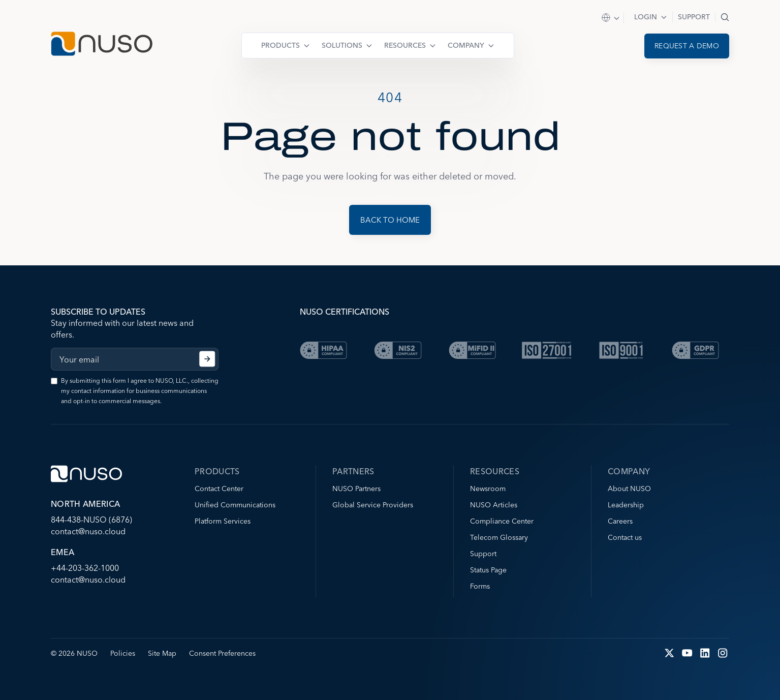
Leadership (626, 505)
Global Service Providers (373, 505)
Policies (123, 653)
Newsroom (488, 489)
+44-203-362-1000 (85, 568)
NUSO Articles (494, 505)
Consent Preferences (222, 653)
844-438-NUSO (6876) (91, 520)
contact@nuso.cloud (88, 531)
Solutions (342, 45)
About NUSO (629, 489)
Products (280, 45)
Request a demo (687, 46)
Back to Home (390, 220)
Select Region (611, 18)
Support (694, 17)
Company (466, 45)
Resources (405, 45)
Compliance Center (502, 521)
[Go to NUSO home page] (102, 45)
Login (646, 17)
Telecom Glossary (499, 537)
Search (725, 17)
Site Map (162, 653)
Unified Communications (235, 505)
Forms (480, 586)
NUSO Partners (356, 489)
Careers (620, 521)
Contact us (625, 537)
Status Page (488, 570)
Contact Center (219, 489)
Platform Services (223, 521)
